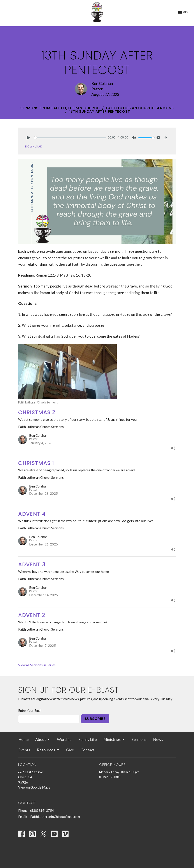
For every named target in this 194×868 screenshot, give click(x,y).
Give (70, 750)
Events (24, 750)
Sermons (139, 739)
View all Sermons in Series (37, 665)
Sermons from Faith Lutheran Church (60, 108)
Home (23, 739)
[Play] (28, 138)
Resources (48, 750)
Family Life (87, 739)
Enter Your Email (30, 710)
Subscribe (95, 719)
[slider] (70, 138)
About (43, 739)
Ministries (114, 739)
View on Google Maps (34, 787)
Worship (64, 739)
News (158, 739)
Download (34, 146)
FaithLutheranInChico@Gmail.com (55, 817)
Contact (88, 750)
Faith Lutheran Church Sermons (140, 108)
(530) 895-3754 (42, 810)
